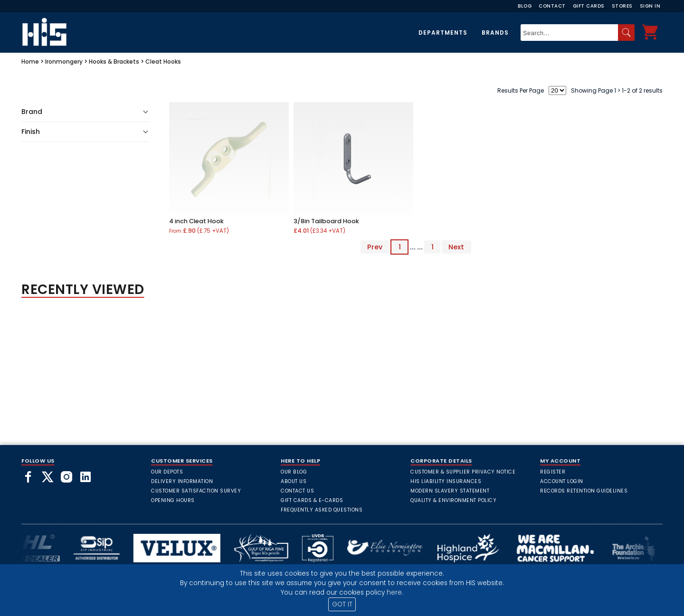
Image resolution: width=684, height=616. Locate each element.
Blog (525, 6)
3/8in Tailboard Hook (326, 221)
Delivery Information (182, 481)
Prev (375, 247)
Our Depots (167, 472)
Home (30, 62)
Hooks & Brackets (114, 62)
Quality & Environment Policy (453, 500)
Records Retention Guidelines (584, 491)
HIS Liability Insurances (446, 481)
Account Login (562, 481)
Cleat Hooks (163, 62)
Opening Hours (173, 500)
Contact (552, 6)
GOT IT (342, 604)
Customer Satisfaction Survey (196, 491)
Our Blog (294, 472)
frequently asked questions (322, 510)
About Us (294, 481)
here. (395, 592)
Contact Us (297, 491)
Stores (622, 6)
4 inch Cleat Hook (196, 221)
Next (456, 247)
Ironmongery (64, 62)
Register (553, 472)
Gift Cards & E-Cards (312, 500)
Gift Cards (589, 6)
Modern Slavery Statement (450, 491)
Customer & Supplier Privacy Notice (463, 472)
